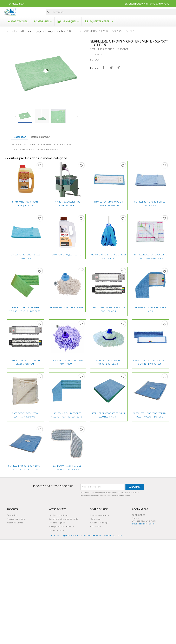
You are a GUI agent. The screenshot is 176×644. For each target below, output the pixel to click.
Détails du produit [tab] (41, 137)
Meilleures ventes (15, 523)
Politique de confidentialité (61, 527)
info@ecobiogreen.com (143, 524)
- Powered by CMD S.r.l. (113, 535)
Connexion (95, 519)
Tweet (111, 68)
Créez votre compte (100, 523)
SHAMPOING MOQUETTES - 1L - (67, 255)
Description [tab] (20, 137)
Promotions (13, 515)
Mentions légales (57, 523)
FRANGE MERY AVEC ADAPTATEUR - (67, 307)
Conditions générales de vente (63, 519)
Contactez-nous (16, 4)
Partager (104, 68)
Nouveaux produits (16, 519)
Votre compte (99, 509)
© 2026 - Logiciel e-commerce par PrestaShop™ (76, 535)
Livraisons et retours (58, 515)
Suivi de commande (100, 515)
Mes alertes (96, 527)
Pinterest (119, 68)
